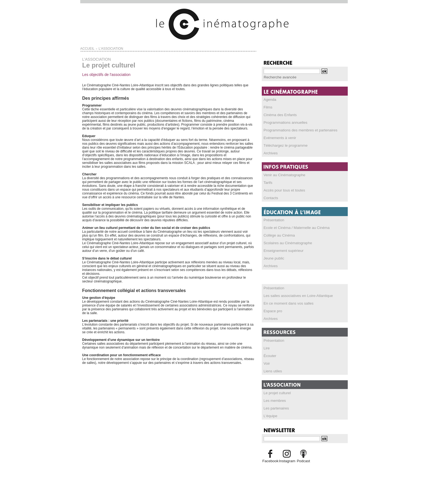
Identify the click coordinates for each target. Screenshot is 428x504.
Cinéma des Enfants (278, 114)
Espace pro (272, 311)
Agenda (269, 99)
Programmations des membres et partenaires (297, 130)
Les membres (274, 400)
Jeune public (273, 258)
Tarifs (268, 182)
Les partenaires (275, 408)
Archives (270, 153)
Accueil (86, 48)
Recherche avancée (278, 77)
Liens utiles (272, 371)
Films (268, 107)
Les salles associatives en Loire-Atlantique (295, 295)
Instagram (287, 461)
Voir (267, 363)
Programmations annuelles (283, 122)
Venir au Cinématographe (282, 175)
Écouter (269, 355)
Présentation (273, 220)
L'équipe (270, 415)
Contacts (270, 198)
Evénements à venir (278, 137)
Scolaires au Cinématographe (285, 243)
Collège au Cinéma (278, 235)
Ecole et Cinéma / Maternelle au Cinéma (293, 227)
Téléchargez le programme (283, 145)
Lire (266, 348)
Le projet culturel (276, 393)
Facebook (270, 461)
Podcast (303, 461)
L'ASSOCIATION (104, 48)
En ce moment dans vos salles (286, 303)
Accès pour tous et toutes (282, 190)
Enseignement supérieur (281, 250)
